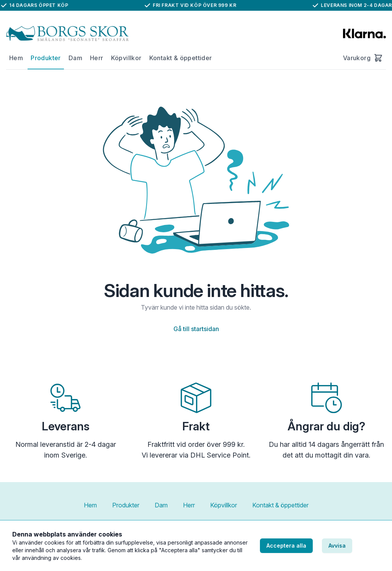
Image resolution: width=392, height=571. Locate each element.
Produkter (46, 58)
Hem (16, 58)
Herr (97, 58)
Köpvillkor (126, 58)
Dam (75, 58)
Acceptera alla (286, 546)
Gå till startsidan (196, 329)
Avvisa (337, 546)
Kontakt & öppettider (181, 58)
